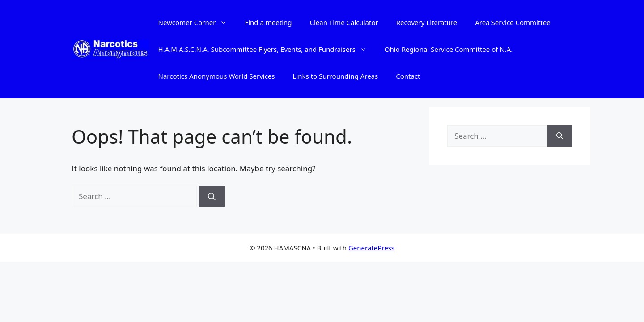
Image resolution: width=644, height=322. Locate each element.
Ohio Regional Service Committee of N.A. (449, 49)
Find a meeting (268, 22)
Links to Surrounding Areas (336, 76)
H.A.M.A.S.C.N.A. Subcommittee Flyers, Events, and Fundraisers (267, 49)
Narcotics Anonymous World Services (217, 76)
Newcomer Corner (197, 22)
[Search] (212, 196)
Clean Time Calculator (344, 22)
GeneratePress (371, 248)
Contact (408, 76)
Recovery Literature (427, 22)
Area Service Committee (513, 22)
